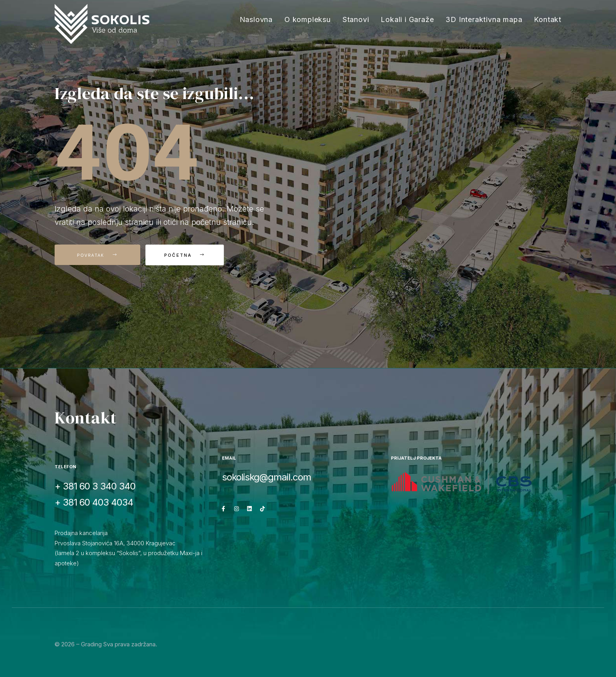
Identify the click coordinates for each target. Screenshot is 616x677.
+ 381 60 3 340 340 (95, 486)
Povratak (97, 255)
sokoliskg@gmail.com (267, 477)
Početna (188, 255)
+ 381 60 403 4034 (94, 502)
